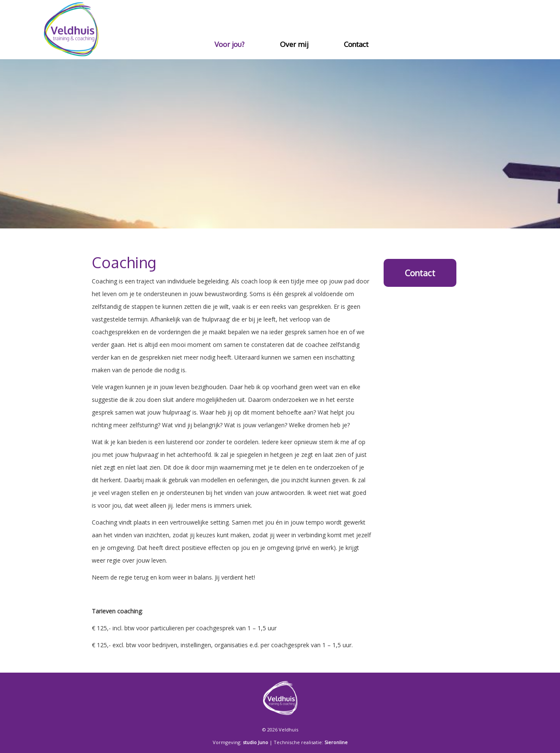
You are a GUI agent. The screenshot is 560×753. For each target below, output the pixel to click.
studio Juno (255, 742)
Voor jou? (229, 44)
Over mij (294, 44)
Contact (356, 44)
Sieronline (336, 742)
